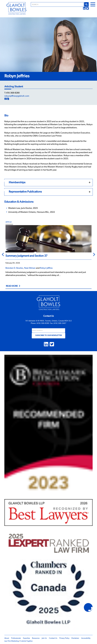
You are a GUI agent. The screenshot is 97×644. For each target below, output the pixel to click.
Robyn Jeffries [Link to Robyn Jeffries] (46, 268)
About (7, 638)
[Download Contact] (6, 99)
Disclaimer (75, 638)
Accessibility (86, 638)
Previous (3, 255)
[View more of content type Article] (48, 222)
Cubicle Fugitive (26, 641)
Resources (36, 638)
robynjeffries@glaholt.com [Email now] (17, 96)
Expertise (26, 638)
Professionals (16, 638)
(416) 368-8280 (43, 323)
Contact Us (53, 638)
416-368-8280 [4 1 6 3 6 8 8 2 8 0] (13, 93)
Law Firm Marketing (12, 641)
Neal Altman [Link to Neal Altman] (30, 268)
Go (86, 5)
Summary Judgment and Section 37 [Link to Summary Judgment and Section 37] (26, 256)
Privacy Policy (64, 638)
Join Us (44, 638)
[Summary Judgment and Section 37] (48, 239)
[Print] (8, 99)
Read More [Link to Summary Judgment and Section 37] (12, 286)
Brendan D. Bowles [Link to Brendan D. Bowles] (14, 268)
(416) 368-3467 (60, 323)
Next (94, 255)
